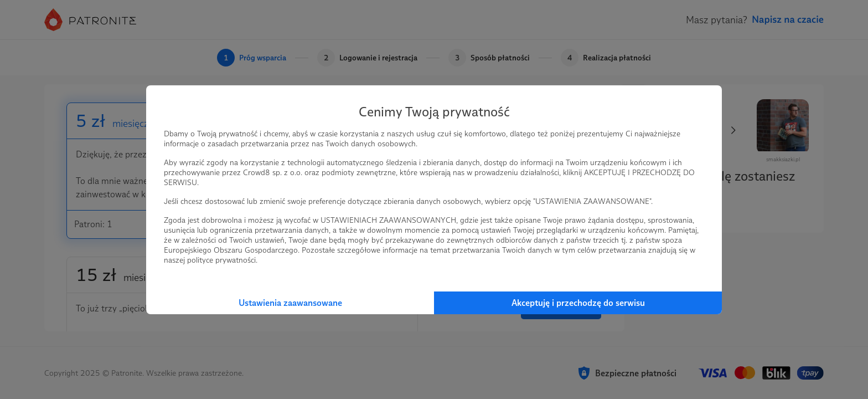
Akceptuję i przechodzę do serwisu (578, 303)
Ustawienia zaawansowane (290, 303)
